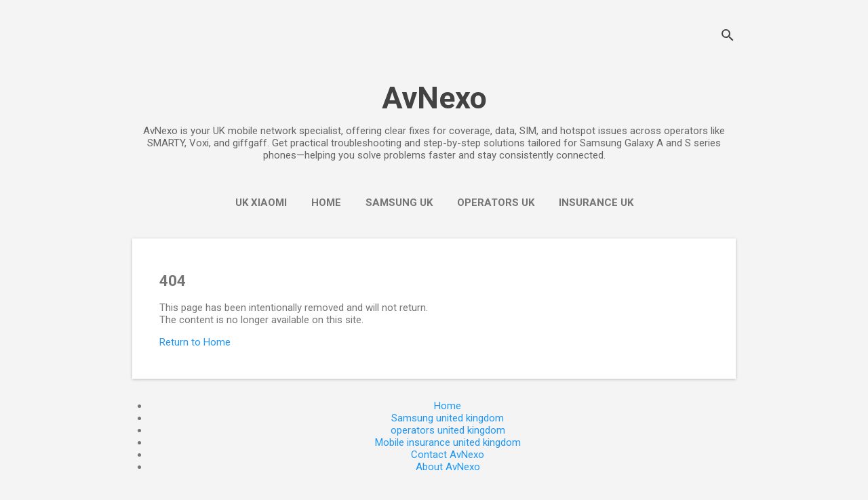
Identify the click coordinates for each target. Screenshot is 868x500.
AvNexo (434, 98)
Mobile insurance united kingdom (448, 442)
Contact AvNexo (448, 455)
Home (326, 203)
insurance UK (596, 203)
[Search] (728, 37)
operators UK (496, 203)
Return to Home (195, 342)
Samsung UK (399, 203)
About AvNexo (448, 467)
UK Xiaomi (261, 203)
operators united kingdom (448, 430)
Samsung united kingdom (448, 418)
